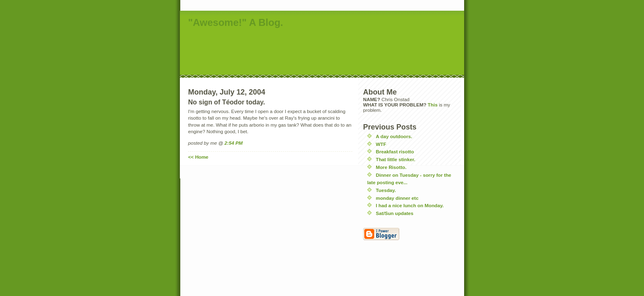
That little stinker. (396, 159)
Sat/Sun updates (395, 213)
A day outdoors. (394, 136)
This (432, 105)
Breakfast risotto (395, 151)
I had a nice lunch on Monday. (410, 205)
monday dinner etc (397, 198)
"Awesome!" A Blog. (236, 22)
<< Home (198, 157)
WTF (381, 144)
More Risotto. (391, 167)
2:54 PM (234, 143)
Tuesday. (386, 190)
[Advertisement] (329, 52)
